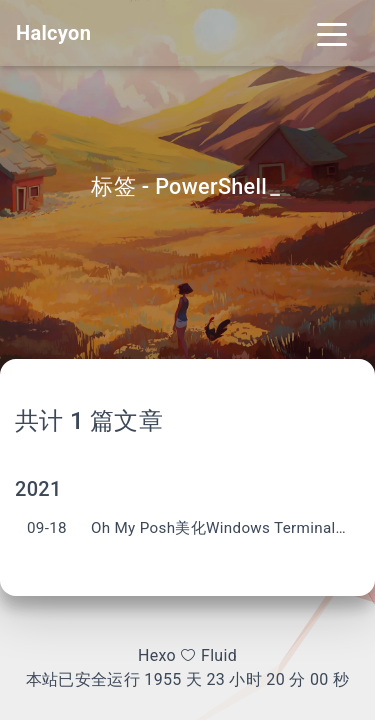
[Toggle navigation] (332, 33)
